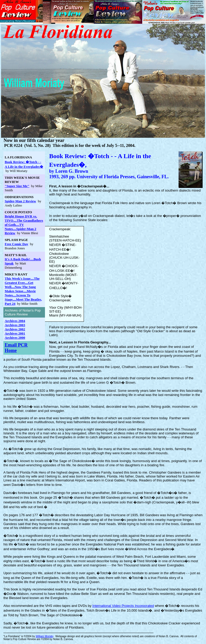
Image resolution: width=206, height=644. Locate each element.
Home (11, 350)
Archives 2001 (15, 333)
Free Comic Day (16, 244)
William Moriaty (44, 636)
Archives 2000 (15, 338)
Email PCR (16, 345)
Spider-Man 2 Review (20, 201)
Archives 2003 (15, 325)
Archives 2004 (15, 321)
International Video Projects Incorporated (123, 606)
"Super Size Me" (17, 186)
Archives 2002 (15, 329)
